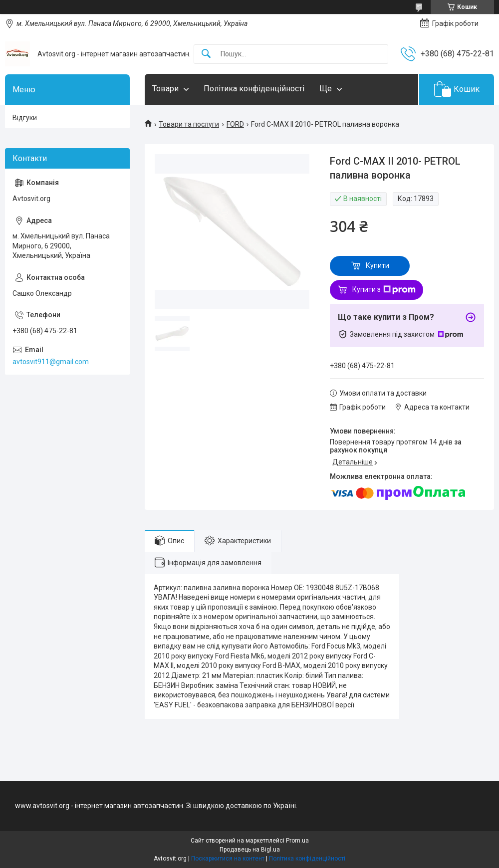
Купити (377, 265)
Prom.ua (297, 841)
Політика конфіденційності (254, 89)
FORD (235, 124)
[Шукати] (206, 54)
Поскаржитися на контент (228, 859)
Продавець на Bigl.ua (250, 850)
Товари (165, 89)
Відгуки (25, 118)
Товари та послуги (189, 124)
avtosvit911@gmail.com (51, 362)
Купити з (384, 290)
